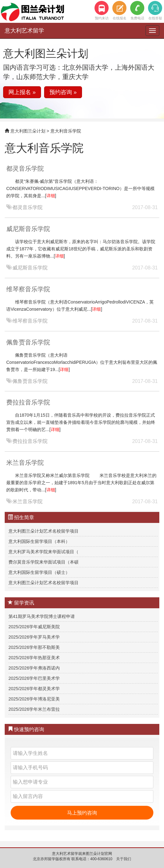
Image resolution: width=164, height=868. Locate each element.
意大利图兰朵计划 (28, 131)
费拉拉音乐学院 (28, 402)
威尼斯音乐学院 (28, 229)
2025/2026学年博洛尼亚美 (34, 699)
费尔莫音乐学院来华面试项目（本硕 (44, 562)
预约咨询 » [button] (63, 92)
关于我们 (124, 859)
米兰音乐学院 (25, 463)
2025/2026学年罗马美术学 (34, 637)
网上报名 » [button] (22, 92)
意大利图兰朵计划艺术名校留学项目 (44, 531)
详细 (51, 196)
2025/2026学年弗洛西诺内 (34, 668)
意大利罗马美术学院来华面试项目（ (44, 552)
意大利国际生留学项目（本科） (39, 541)
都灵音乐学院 (25, 168)
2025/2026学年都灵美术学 (34, 689)
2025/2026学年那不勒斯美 (34, 647)
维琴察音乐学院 (28, 289)
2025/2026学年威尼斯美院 (34, 627)
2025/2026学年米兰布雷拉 (34, 709)
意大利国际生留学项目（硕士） (39, 572)
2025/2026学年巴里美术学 (34, 678)
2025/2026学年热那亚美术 (34, 658)
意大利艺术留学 (24, 31)
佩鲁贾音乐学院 (28, 342)
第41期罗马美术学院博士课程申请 (42, 616)
